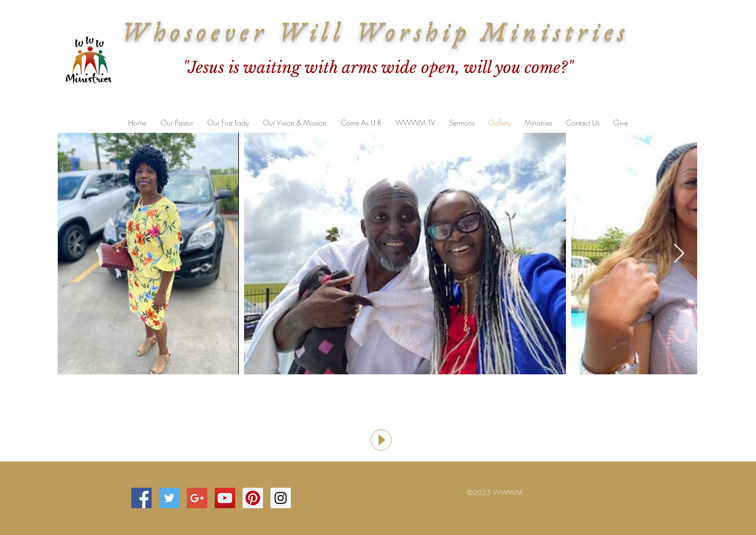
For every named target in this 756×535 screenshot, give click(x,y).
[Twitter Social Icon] (169, 498)
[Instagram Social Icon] (281, 498)
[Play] (381, 440)
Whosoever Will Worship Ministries (375, 30)
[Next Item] (679, 254)
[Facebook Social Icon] (141, 498)
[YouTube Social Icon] (225, 498)
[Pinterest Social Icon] (253, 498)
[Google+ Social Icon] (197, 498)
